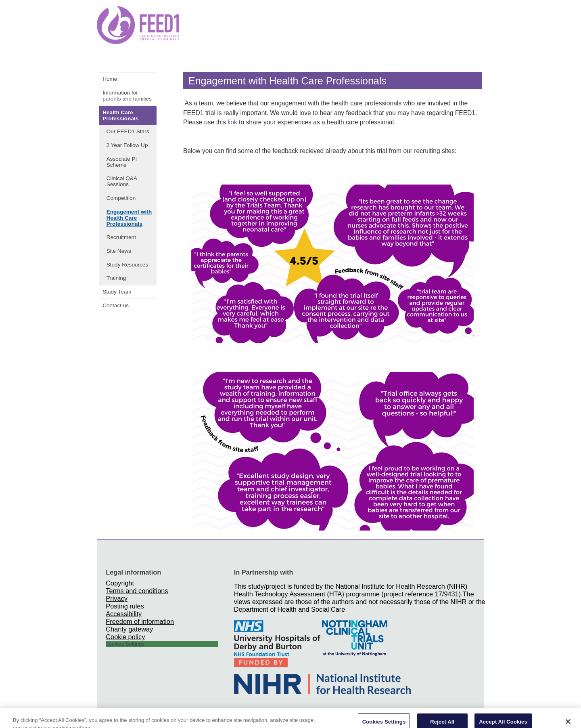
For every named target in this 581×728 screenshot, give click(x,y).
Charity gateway (129, 629)
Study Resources (127, 265)
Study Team (117, 292)
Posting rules (125, 606)
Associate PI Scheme (122, 162)
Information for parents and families (127, 96)
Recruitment (121, 237)
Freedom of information (140, 621)
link (232, 122)
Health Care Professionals (120, 115)
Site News (119, 251)
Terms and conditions (137, 591)
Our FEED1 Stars (128, 131)
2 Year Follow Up (127, 145)
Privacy (116, 598)
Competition (121, 198)
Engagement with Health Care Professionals (129, 218)
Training (116, 278)
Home (110, 79)
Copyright (120, 583)
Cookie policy (125, 637)
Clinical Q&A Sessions (122, 181)
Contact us (116, 305)
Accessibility (124, 614)
